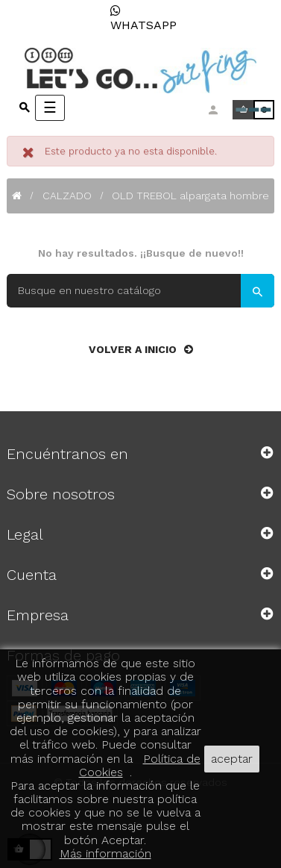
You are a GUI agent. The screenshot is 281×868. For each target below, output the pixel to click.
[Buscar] (140, 291)
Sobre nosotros (61, 494)
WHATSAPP (143, 18)
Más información (105, 853)
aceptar (232, 759)
